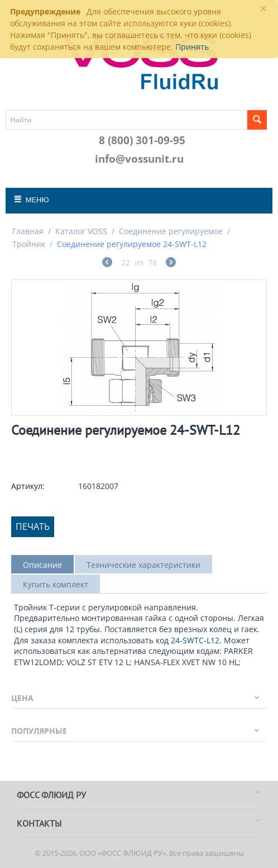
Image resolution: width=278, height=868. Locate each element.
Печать (33, 527)
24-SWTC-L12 (195, 640)
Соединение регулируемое (171, 231)
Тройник (29, 244)
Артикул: (28, 486)
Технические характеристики (143, 565)
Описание (42, 565)
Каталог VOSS (81, 231)
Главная (28, 231)
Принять (192, 47)
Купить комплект (56, 584)
